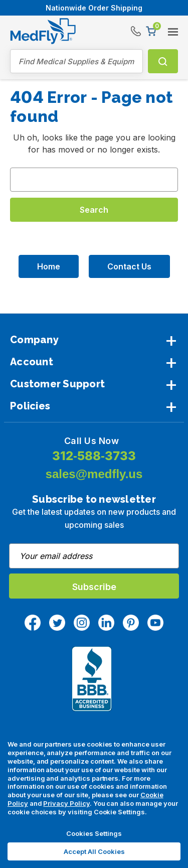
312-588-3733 (94, 456)
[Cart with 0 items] (151, 31)
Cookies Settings (94, 833)
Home (49, 266)
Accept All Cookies (94, 851)
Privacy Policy (66, 803)
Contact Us (129, 266)
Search (162, 61)
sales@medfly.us (94, 474)
